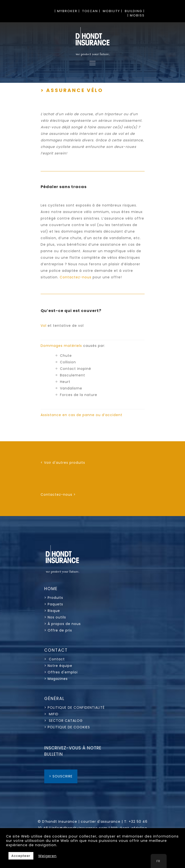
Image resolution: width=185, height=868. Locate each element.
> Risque (52, 611)
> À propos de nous (63, 624)
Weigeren (47, 856)
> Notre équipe (58, 666)
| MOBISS (136, 15)
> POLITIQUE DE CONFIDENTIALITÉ (74, 708)
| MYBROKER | (67, 11)
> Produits (54, 598)
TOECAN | (91, 11)
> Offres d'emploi (61, 672)
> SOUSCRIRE (61, 776)
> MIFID (51, 714)
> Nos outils (55, 617)
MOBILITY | (113, 11)
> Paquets (54, 604)
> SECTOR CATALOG (63, 721)
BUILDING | (135, 11)
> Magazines (56, 679)
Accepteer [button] (21, 856)
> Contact (55, 659)
